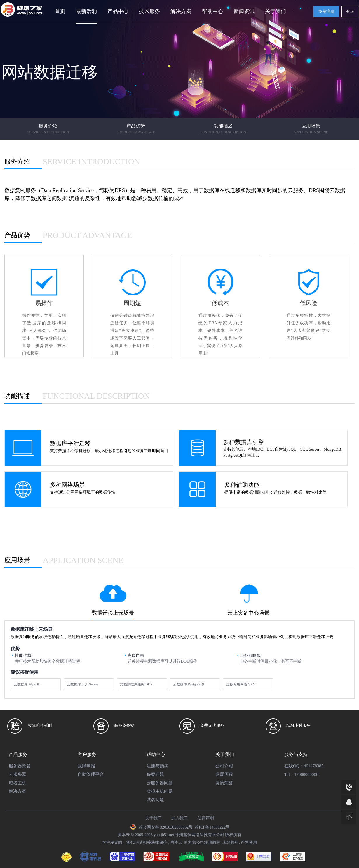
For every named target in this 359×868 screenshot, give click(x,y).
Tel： (289, 774)
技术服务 (149, 11)
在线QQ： (294, 766)
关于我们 (276, 11)
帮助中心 (212, 11)
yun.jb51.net (164, 835)
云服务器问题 (160, 783)
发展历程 (224, 774)
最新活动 (86, 11)
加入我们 (179, 818)
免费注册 (326, 12)
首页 (60, 11)
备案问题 (155, 774)
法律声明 (206, 818)
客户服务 (87, 754)
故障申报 (86, 766)
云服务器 (18, 774)
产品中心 (118, 11)
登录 (350, 12)
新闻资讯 (244, 11)
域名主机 (18, 783)
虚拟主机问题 (160, 791)
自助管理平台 (91, 774)
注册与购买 (157, 766)
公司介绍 (224, 766)
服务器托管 (20, 766)
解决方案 (181, 11)
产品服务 (18, 754)
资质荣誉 (224, 783)
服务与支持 (296, 754)
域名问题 (155, 800)
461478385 (314, 766)
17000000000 (306, 774)
